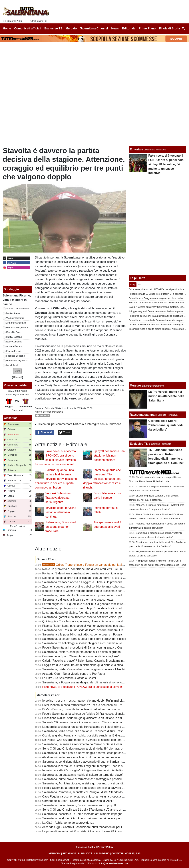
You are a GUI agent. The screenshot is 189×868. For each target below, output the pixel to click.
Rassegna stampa (142, 415)
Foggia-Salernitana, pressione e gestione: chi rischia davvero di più (86, 788)
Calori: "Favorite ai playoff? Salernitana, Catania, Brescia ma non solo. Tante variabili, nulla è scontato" (108, 661)
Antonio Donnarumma (18, 309)
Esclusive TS (139, 444)
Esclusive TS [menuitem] (53, 28)
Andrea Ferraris (14, 346)
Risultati (17, 377)
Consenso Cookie (86, 847)
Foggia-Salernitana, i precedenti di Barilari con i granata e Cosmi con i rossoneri (94, 648)
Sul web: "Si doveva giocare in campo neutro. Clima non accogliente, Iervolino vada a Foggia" (103, 722)
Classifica (11, 418)
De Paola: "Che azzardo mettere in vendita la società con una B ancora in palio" (94, 740)
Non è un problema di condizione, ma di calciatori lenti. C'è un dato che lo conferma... (97, 569)
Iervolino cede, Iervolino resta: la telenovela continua (61, 512)
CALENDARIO (102, 853)
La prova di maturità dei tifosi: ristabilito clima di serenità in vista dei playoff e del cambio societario (106, 831)
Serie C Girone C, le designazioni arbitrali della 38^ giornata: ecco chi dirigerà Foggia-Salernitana (105, 749)
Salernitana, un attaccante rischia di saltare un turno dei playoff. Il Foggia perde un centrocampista (106, 775)
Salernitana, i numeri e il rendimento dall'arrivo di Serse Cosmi (82, 744)
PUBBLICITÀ (85, 853)
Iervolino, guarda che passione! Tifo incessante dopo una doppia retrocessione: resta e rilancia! (102, 479)
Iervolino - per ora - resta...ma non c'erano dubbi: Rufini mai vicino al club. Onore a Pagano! (101, 701)
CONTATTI (117, 853)
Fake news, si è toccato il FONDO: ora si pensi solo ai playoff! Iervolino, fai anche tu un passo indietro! (108, 687)
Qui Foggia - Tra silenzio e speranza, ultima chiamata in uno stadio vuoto (89, 621)
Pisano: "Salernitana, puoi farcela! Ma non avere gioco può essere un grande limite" (96, 626)
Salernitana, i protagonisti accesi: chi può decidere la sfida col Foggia (87, 608)
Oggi (133, 285)
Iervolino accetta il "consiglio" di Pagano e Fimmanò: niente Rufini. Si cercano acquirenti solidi (103, 770)
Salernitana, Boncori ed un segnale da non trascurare (61, 527)
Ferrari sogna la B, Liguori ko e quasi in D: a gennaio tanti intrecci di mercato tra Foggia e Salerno (105, 604)
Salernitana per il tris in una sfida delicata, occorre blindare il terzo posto (89, 630)
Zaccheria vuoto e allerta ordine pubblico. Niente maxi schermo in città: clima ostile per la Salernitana (107, 587)
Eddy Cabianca (14, 342)
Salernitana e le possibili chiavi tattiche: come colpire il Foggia (82, 634)
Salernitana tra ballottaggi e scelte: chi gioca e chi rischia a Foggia (85, 643)
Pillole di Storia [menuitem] (169, 28)
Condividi (45, 432)
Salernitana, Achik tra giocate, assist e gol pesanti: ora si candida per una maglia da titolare (101, 783)
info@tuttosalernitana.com (114, 863)
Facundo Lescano (16, 356)
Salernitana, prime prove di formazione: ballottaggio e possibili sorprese (88, 779)
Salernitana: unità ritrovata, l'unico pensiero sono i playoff (79, 805)
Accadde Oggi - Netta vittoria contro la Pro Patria (74, 674)
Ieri (140, 285)
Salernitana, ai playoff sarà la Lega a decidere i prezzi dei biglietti (84, 639)
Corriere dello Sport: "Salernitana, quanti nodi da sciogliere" (81, 656)
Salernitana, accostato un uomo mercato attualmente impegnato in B (87, 814)
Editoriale (49, 408)
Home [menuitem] (7, 28)
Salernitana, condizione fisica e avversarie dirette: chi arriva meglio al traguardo (94, 762)
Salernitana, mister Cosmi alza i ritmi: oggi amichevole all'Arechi (84, 669)
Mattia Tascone (14, 337)
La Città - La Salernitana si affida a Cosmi (69, 678)
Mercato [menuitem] (71, 28)
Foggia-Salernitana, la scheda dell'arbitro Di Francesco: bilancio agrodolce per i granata (99, 714)
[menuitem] (183, 29)
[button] (17, 371)
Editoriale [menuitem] (129, 28)
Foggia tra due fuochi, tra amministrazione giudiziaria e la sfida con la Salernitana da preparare (103, 665)
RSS (138, 853)
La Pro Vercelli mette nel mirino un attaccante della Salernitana (166, 396)
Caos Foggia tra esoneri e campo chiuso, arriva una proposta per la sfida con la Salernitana (101, 797)
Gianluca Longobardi (17, 327)
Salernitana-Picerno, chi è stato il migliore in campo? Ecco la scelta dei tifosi (91, 766)
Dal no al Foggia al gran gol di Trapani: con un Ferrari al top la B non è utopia (92, 578)
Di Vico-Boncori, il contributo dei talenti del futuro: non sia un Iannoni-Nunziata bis (95, 709)
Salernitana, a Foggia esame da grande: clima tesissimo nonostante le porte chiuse (96, 682)
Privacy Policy (105, 847)
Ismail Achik (13, 365)
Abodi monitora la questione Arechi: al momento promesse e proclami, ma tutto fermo (97, 757)
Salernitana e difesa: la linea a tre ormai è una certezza (78, 600)
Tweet (65, 432)
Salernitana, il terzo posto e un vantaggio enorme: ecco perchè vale (86, 753)
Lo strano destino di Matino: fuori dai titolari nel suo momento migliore (87, 613)
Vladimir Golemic (15, 318)
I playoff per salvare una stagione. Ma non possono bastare (109, 456)
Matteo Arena (13, 313)
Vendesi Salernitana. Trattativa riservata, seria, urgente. (59, 498)
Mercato (135, 386)
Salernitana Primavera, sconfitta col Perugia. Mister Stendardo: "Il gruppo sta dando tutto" (100, 792)
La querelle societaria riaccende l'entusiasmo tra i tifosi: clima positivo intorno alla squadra (100, 727)
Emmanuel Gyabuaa (17, 361)
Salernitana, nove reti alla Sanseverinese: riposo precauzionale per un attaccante (95, 595)
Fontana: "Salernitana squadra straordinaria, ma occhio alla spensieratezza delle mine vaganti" (103, 573)
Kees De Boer (14, 332)
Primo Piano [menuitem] (147, 28)
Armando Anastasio (16, 323)
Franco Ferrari (14, 351)
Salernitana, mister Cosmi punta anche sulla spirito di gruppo (82, 652)
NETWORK (55, 853)
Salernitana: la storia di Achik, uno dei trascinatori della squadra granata (89, 818)
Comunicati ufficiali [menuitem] (28, 28)
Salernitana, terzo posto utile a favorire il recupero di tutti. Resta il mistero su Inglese (97, 731)
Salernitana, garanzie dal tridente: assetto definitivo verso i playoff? (86, 617)
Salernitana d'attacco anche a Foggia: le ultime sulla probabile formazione (90, 582)
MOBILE (129, 853)
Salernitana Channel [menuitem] (94, 28)
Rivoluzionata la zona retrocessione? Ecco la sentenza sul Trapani (85, 705)
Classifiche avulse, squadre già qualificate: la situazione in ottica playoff (88, 718)
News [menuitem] (115, 28)
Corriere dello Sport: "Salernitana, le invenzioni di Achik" (78, 801)
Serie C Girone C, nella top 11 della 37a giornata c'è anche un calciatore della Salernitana (100, 810)
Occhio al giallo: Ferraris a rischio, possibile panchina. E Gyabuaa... (86, 735)
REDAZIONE (69, 853)
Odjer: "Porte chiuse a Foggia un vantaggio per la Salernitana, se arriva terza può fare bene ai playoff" (115, 565)
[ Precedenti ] (17, 410)
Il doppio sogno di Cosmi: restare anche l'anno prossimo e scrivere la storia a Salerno (97, 591)
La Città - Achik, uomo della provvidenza (68, 823)
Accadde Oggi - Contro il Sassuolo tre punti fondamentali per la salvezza (89, 827)
